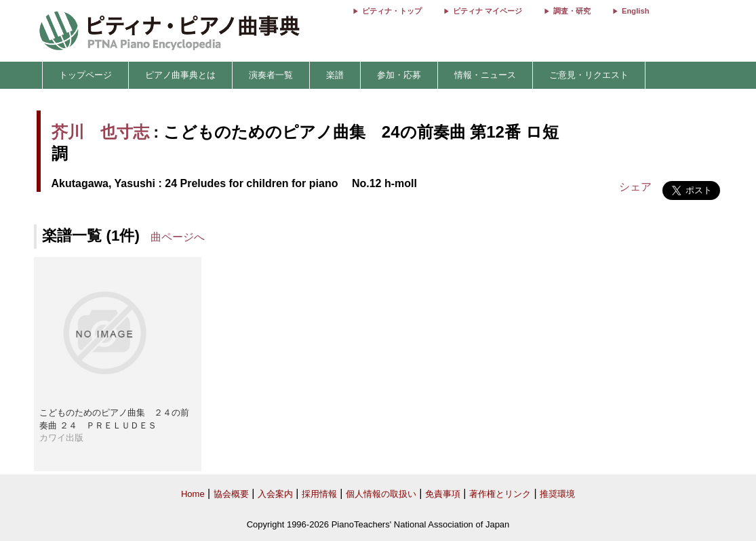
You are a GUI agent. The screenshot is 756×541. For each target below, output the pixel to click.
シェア (635, 187)
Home (193, 494)
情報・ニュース (485, 75)
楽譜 (335, 75)
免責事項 (443, 494)
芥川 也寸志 (100, 132)
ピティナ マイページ (488, 11)
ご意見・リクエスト (589, 75)
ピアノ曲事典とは (180, 75)
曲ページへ (178, 237)
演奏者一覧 (271, 75)
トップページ (85, 75)
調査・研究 (572, 11)
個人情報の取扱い (381, 494)
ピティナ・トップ (392, 11)
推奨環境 (557, 494)
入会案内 (275, 494)
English (635, 11)
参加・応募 (399, 75)
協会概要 (231, 494)
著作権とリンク (500, 494)
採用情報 (319, 494)
